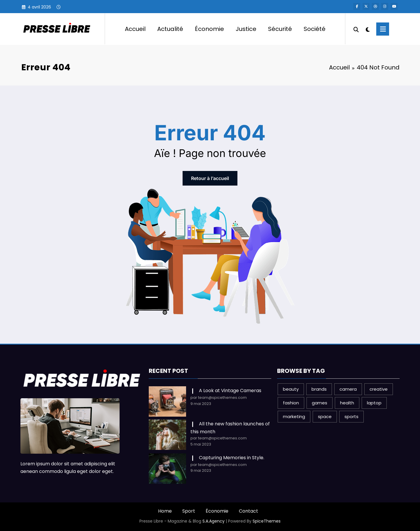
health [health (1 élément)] (347, 403)
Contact (249, 511)
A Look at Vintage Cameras (230, 391)
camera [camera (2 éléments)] (348, 389)
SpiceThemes (267, 521)
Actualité (170, 29)
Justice (246, 29)
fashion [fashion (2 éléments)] (291, 403)
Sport (189, 511)
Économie (209, 29)
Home (165, 511)
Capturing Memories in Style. (232, 458)
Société (315, 29)
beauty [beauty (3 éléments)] (291, 389)
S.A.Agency (213, 521)
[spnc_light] (367, 29)
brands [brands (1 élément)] (319, 389)
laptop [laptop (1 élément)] (374, 403)
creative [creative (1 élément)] (379, 389)
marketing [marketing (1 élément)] (294, 416)
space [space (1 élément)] (325, 416)
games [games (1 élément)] (320, 403)
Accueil (135, 29)
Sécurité (280, 29)
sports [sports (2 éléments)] (351, 416)
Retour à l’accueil (210, 178)
